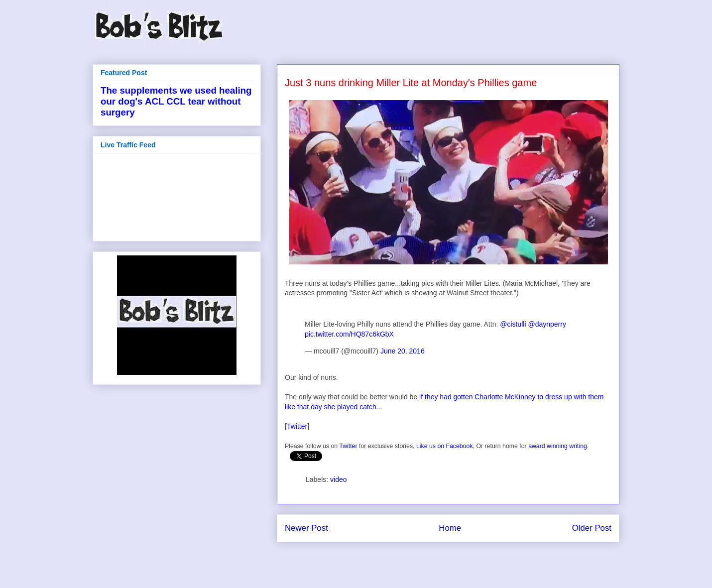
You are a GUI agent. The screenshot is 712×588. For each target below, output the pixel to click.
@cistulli (513, 324)
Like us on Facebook (445, 446)
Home (450, 528)
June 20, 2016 (403, 351)
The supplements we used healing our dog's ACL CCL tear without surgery (176, 101)
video (338, 479)
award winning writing (558, 446)
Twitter (297, 426)
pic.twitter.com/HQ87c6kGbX (349, 334)
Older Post (592, 528)
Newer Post (306, 528)
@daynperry (547, 324)
